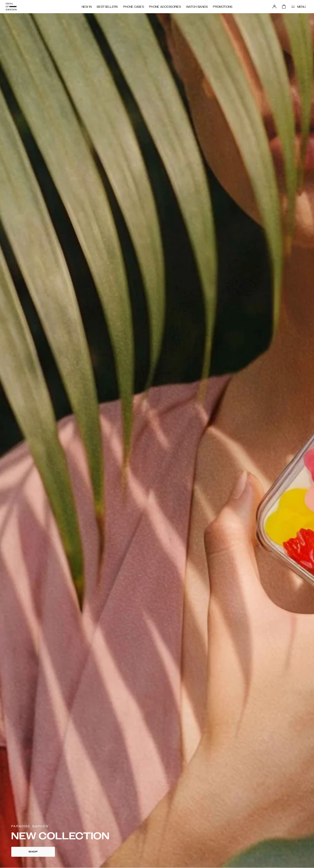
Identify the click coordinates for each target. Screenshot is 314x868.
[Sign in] (274, 7)
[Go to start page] (11, 7)
